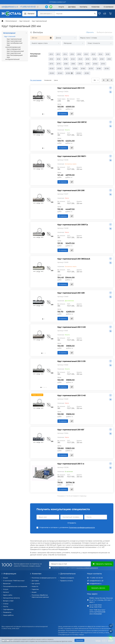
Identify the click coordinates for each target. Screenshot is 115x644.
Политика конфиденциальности (44, 578)
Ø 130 (59, 68)
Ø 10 (51, 54)
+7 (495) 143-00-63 (96, 578)
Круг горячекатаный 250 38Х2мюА (74, 259)
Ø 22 (93, 54)
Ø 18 (79, 54)
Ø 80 (66, 64)
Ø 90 (80, 64)
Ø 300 (79, 73)
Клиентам (36, 574)
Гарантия (35, 589)
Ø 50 (88, 59)
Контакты (84, 7)
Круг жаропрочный (14, 53)
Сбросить (90, 32)
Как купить (36, 584)
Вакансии (7, 584)
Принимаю (79, 640)
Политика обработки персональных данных (40, 596)
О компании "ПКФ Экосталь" (14, 581)
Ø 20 (86, 54)
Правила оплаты (66, 581)
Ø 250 (68, 73)
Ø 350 (87, 73)
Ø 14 (65, 54)
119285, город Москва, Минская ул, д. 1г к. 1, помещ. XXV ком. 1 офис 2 (101, 600)
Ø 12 (58, 54)
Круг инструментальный (12, 58)
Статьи (6, 604)
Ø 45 (80, 59)
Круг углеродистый (14, 49)
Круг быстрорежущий (14, 55)
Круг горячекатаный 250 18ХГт (72, 156)
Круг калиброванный (14, 43)
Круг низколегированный (13, 46)
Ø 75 (59, 64)
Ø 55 (95, 59)
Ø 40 (73, 59)
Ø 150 (75, 68)
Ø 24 (100, 54)
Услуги (61, 7)
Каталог (29, 14)
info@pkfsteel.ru (95, 584)
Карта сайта (8, 595)
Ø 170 (91, 68)
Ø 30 (51, 59)
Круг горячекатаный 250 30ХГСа (73, 225)
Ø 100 (95, 64)
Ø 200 (52, 73)
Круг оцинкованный (14, 41)
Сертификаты (8, 609)
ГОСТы (6, 607)
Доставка (72, 7)
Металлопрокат (11, 21)
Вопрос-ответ (8, 601)
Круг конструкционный (15, 51)
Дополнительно (67, 574)
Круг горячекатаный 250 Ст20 (72, 327)
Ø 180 (99, 68)
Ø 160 (83, 68)
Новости (35, 586)
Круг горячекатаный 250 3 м (71, 464)
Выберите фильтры (104, 32)
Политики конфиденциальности (82, 527)
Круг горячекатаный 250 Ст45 (72, 395)
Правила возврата (67, 578)
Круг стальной (24, 21)
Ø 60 (102, 59)
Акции (5, 578)
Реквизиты (7, 612)
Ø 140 (67, 68)
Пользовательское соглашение (15, 586)
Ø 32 (59, 59)
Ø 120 (52, 68)
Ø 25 (108, 54)
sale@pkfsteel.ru (96, 581)
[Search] (76, 14)
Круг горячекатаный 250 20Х (71, 190)
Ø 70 (51, 64)
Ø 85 (73, 64)
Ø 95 (88, 64)
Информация (9, 574)
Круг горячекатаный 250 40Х (71, 293)
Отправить (72, 523)
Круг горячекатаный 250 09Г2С (72, 122)
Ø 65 (109, 59)
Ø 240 (60, 73)
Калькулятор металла (11, 598)
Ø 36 (66, 59)
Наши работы (8, 615)
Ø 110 (103, 64)
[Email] (70, 564)
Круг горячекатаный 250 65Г (71, 430)
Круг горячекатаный (39, 21)
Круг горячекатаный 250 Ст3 (71, 88)
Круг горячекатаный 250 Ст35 (71, 361)
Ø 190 (107, 68)
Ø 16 (72, 54)
